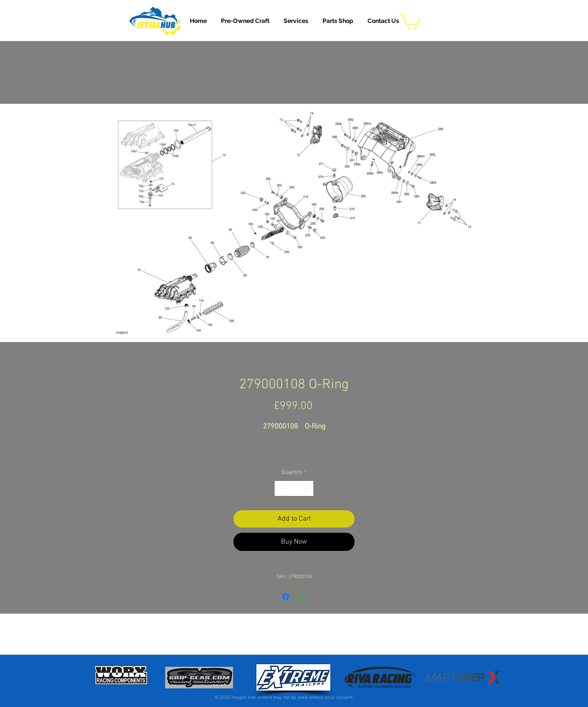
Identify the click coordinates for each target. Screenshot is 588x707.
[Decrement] (281, 488)
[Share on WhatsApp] (302, 597)
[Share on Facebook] (286, 597)
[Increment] (307, 488)
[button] (296, 21)
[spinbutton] (294, 488)
